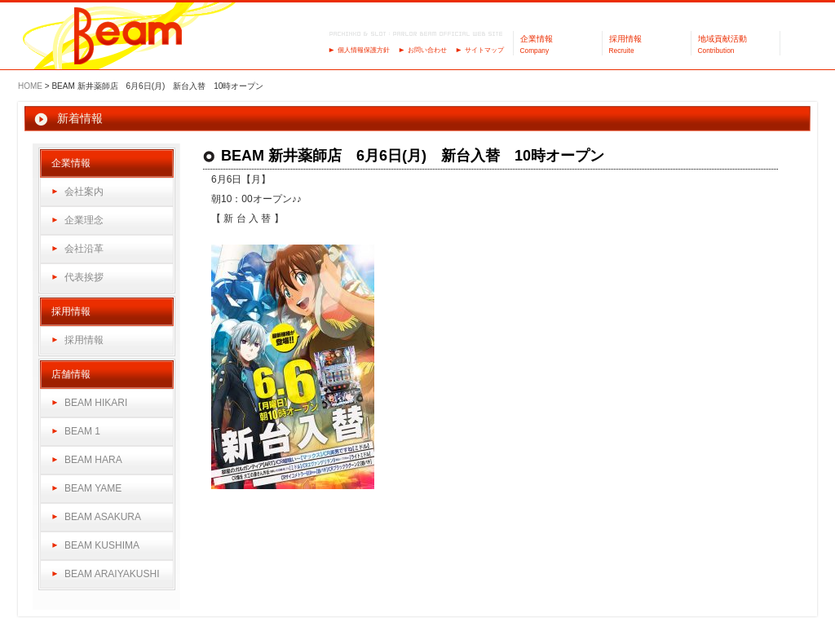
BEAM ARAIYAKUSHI (112, 574)
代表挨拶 (84, 277)
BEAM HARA (93, 460)
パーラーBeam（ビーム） (128, 37)
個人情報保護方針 (364, 50)
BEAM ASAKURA (103, 517)
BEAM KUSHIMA (102, 545)
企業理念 (84, 220)
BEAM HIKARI (96, 403)
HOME (30, 86)
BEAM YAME (93, 488)
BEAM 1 (82, 431)
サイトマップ (484, 50)
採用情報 (84, 340)
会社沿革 (84, 249)
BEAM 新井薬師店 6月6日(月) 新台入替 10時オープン (413, 156)
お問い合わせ (427, 50)
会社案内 (84, 192)
